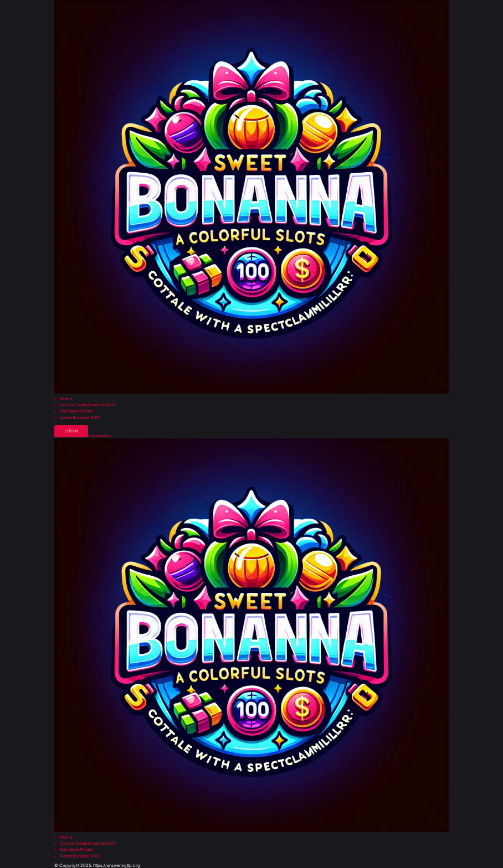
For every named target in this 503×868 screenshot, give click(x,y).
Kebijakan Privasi (76, 411)
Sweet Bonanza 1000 (80, 418)
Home (66, 399)
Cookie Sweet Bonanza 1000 (88, 405)
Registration (100, 436)
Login (71, 431)
